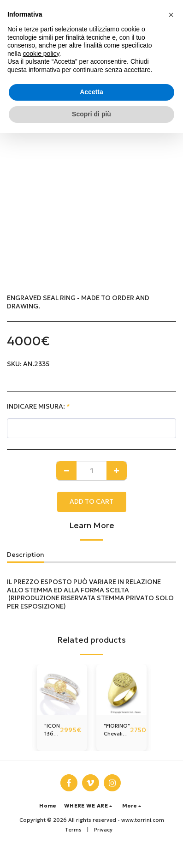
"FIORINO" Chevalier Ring (117, 730)
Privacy (103, 830)
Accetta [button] (91, 92)
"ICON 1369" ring (52, 730)
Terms (73, 830)
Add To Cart (91, 501)
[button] (89, 806)
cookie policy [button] (41, 54)
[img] (62, 690)
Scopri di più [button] (91, 114)
